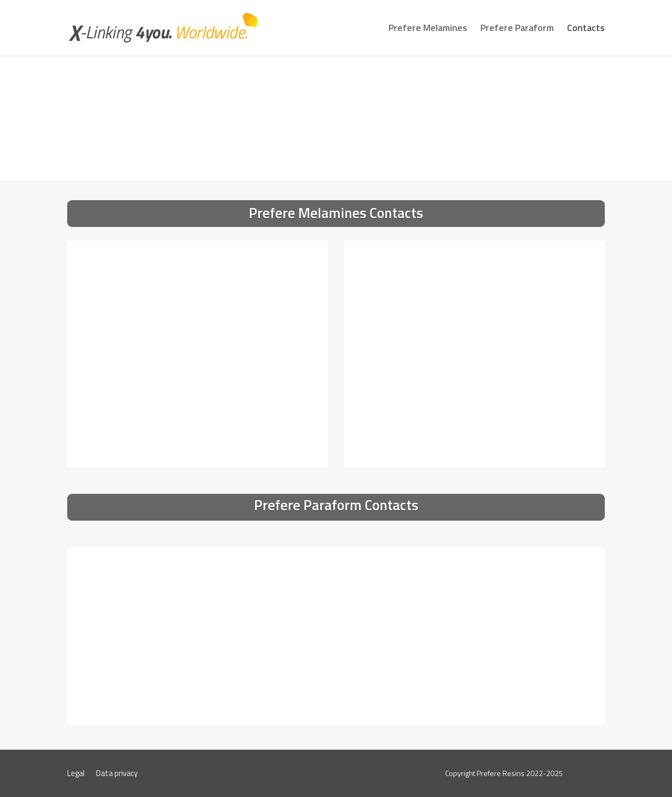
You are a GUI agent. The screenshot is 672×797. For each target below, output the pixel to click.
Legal (76, 774)
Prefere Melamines (428, 29)
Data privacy (117, 774)
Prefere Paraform (517, 29)
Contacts (586, 29)
